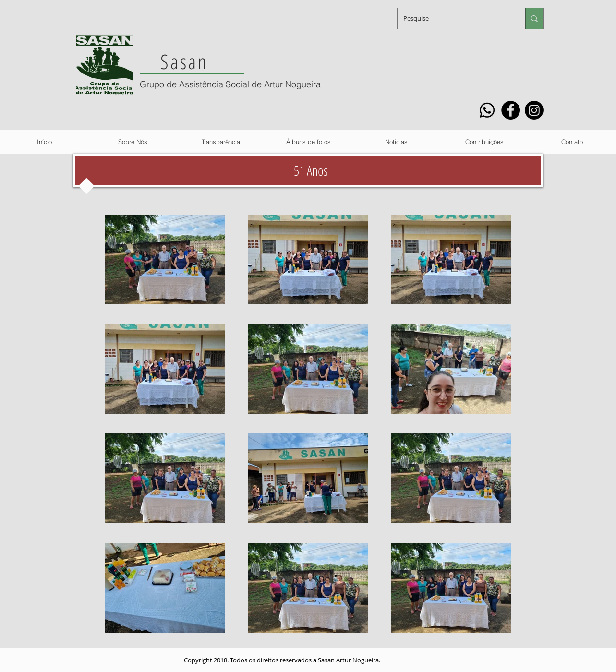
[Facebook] (511, 110)
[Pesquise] (454, 18)
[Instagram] (534, 110)
